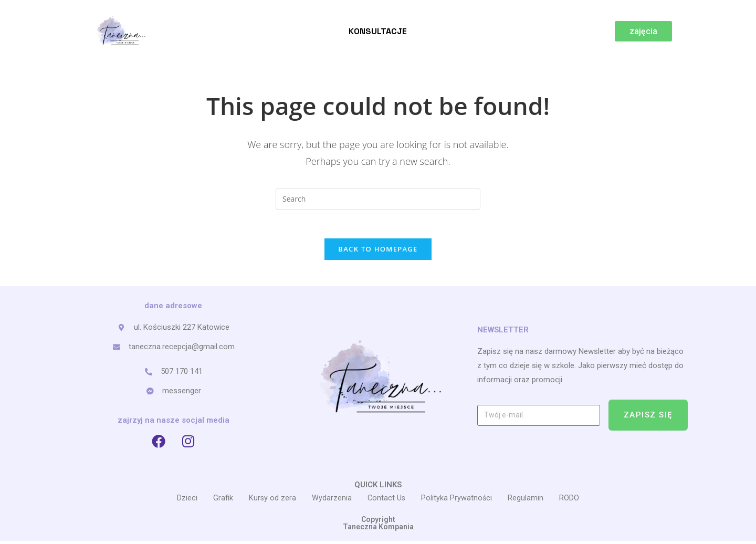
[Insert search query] (378, 199)
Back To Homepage (378, 252)
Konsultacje (378, 31)
